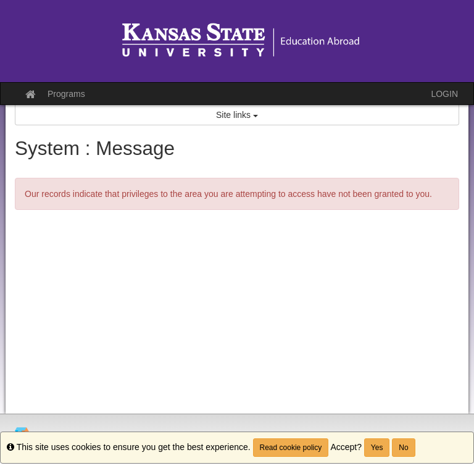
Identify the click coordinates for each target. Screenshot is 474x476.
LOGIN (444, 94)
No (403, 448)
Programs (66, 94)
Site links (237, 115)
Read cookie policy (291, 448)
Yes (377, 448)
